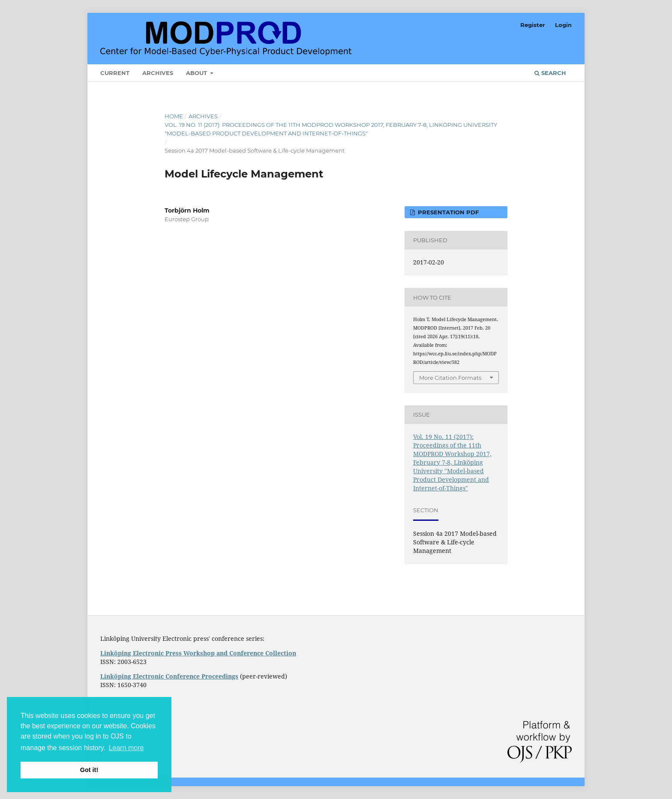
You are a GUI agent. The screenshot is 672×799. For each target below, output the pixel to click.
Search (550, 73)
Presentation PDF (447, 212)
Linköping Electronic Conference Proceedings (169, 676)
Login (563, 25)
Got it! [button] (89, 770)
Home (174, 116)
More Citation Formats (450, 378)
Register (533, 25)
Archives (158, 73)
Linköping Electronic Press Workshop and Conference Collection (198, 653)
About (197, 73)
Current (115, 73)
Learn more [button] (126, 748)
